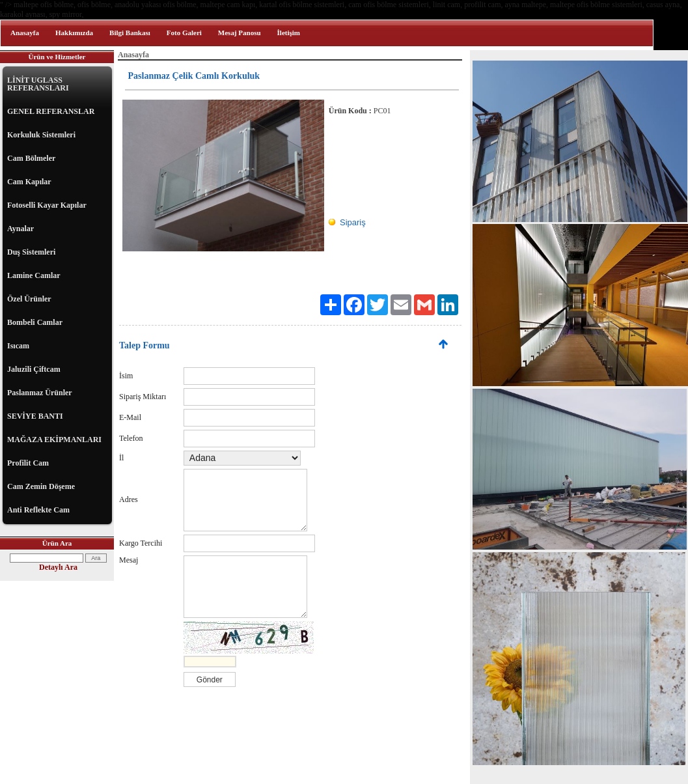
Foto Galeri (184, 33)
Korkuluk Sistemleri (41, 135)
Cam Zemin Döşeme (41, 486)
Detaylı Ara (58, 567)
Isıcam (18, 346)
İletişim (289, 33)
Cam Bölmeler (31, 158)
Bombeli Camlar (35, 322)
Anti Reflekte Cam (38, 510)
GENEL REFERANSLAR (51, 111)
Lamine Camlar (34, 275)
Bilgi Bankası (130, 33)
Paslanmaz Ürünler (40, 393)
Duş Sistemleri (31, 252)
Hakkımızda (74, 33)
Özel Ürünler (29, 299)
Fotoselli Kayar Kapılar (47, 205)
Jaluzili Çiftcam (34, 369)
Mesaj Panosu (240, 33)
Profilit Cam (28, 463)
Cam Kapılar (29, 182)
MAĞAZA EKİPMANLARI (54, 440)
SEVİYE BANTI (35, 416)
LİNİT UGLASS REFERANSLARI (38, 84)
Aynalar (21, 229)
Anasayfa (25, 33)
